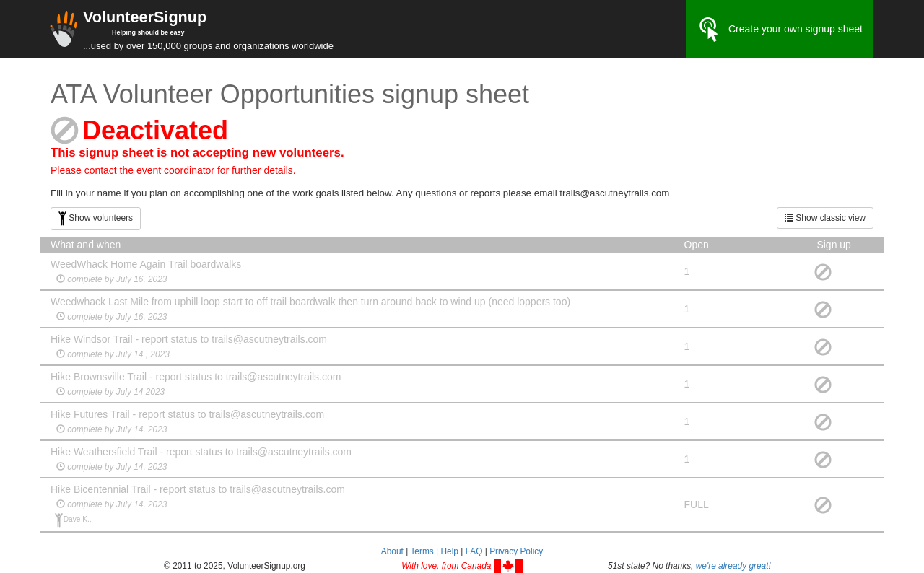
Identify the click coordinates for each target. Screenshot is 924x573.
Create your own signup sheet (780, 30)
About (392, 551)
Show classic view (825, 218)
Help (449, 551)
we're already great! (733, 566)
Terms (422, 551)
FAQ (474, 551)
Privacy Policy (516, 551)
